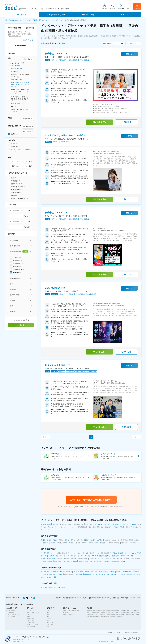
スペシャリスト (31, 621)
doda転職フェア (67, 612)
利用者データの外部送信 (111, 598)
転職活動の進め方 (92, 610)
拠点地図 (119, 633)
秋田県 (35, 20)
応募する (129, 54)
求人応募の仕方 (95, 612)
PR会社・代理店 (16, 104)
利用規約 (59, 598)
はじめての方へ (11, 610)
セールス (29, 617)
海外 (48, 627)
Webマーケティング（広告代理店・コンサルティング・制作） (20, 85)
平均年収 (103, 614)
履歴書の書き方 (102, 610)
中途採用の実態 (130, 614)
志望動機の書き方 (126, 610)
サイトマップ (131, 598)
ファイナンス (30, 618)
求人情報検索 (10, 612)
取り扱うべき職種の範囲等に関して (93, 598)
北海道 (49, 610)
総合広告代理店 (16, 69)
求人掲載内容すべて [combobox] (17, 211)
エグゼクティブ (31, 622)
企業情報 (119, 617)
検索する (21, 325)
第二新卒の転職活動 (134, 612)
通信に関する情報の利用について (72, 598)
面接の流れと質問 (106, 612)
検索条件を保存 (21, 46)
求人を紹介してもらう (56, 15)
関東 (48, 614)
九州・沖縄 (50, 625)
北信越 (49, 618)
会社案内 (111, 633)
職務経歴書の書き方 (114, 610)
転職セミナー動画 (68, 614)
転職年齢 (122, 614)
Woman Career (31, 627)
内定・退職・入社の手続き (119, 612)
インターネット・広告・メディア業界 (56, 20)
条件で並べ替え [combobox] (108, 44)
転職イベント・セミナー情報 (71, 610)
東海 (48, 617)
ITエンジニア (30, 610)
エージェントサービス (13, 614)
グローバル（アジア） (33, 625)
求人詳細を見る (99, 122)
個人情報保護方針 (18, 641)
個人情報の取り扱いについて (21, 639)
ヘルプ (138, 598)
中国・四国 (50, 622)
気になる (126, 122)
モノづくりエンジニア (33, 612)
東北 (30, 20)
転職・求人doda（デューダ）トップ (16, 20)
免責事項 (123, 598)
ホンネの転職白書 (104, 617)
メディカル (30, 614)
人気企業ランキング (94, 614)
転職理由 (116, 614)
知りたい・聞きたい (90, 15)
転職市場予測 (94, 617)
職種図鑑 (113, 617)
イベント (124, 15)
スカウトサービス (11, 617)
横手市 (41, 20)
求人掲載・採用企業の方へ (132, 633)
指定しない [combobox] (16, 162)
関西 (48, 621)
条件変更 (30, 28)
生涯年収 (109, 614)
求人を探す (22, 15)
